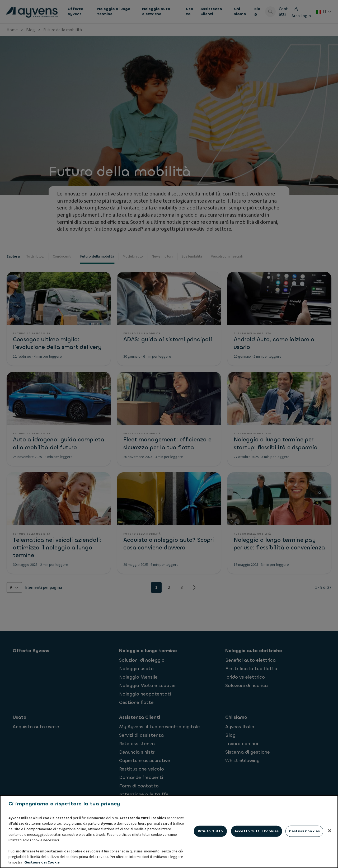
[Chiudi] (330, 857)
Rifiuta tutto (210, 857)
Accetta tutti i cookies (257, 857)
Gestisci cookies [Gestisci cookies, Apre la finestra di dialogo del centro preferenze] (304, 857)
